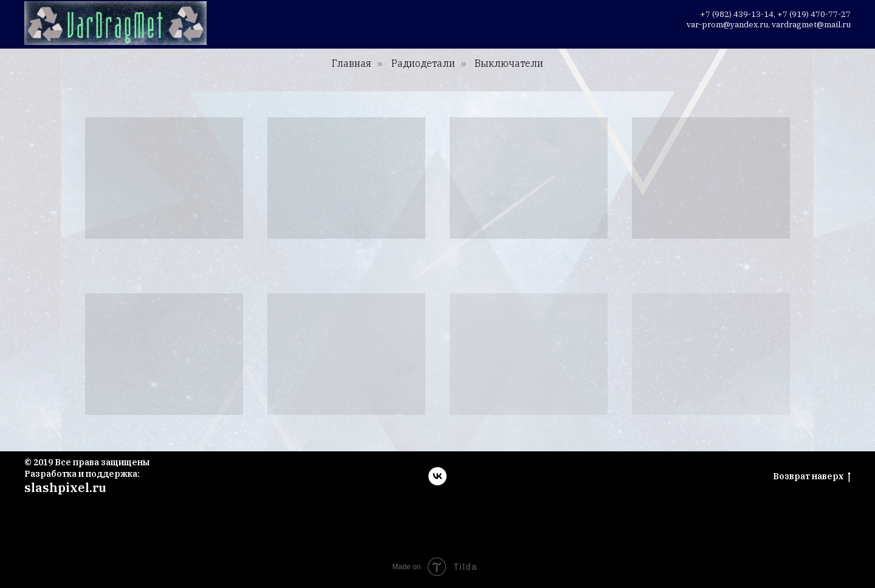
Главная (352, 63)
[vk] (437, 476)
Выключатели (509, 63)
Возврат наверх (812, 477)
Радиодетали (423, 63)
